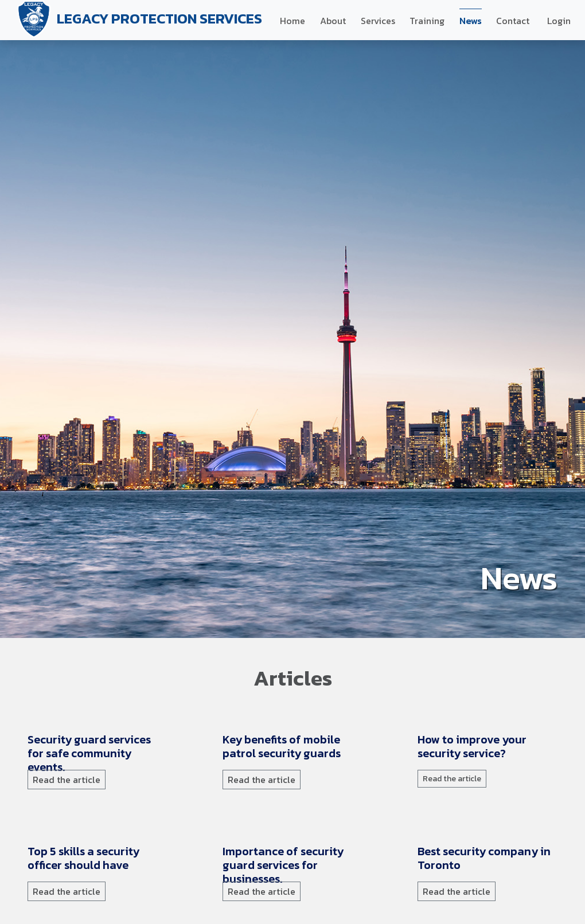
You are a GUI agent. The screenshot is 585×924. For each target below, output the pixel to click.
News (471, 21)
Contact (513, 21)
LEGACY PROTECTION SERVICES (138, 20)
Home (292, 21)
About (333, 21)
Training (427, 21)
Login (559, 21)
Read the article (67, 780)
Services (378, 21)
